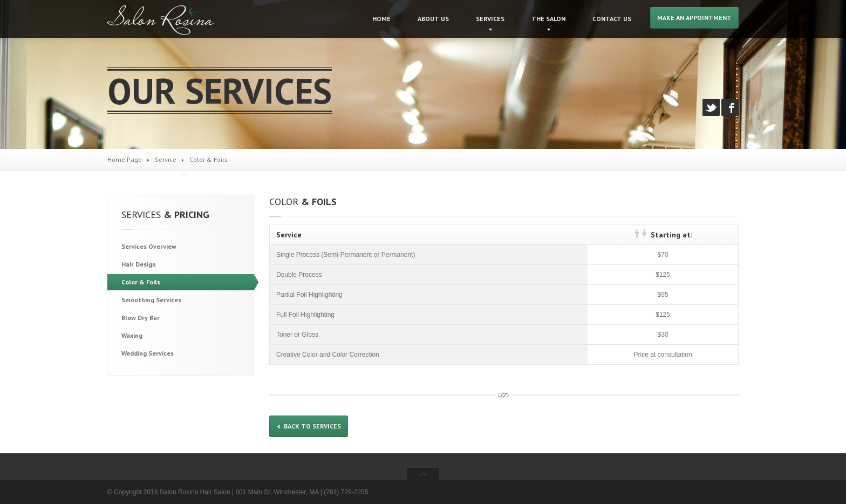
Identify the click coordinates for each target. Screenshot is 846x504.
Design (139, 264)
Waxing (132, 335)
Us (433, 19)
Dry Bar (141, 318)
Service (166, 159)
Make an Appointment (694, 18)
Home (381, 19)
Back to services (309, 426)
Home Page (125, 159)
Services (490, 19)
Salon (548, 19)
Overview (149, 246)
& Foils (141, 282)
